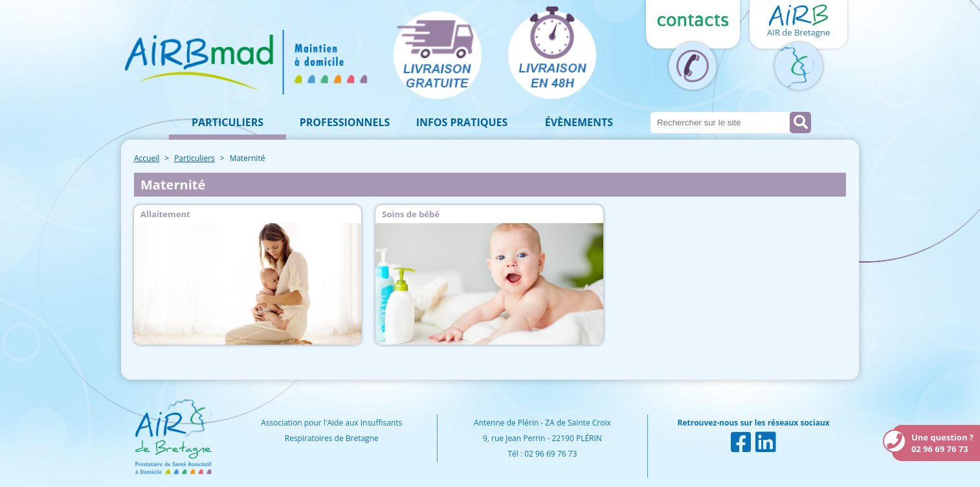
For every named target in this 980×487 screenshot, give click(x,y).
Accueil (147, 158)
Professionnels (345, 122)
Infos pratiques (462, 122)
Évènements (579, 122)
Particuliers (228, 122)
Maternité (248, 158)
